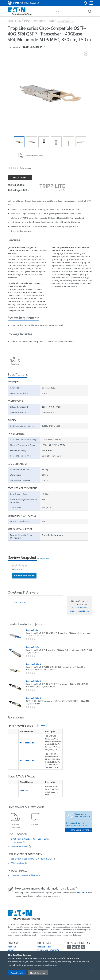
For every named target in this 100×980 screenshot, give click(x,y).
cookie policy (51, 965)
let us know (82, 893)
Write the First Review (24, 575)
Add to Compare (16, 185)
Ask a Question (20, 602)
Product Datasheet (19, 847)
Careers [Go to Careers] (11, 950)
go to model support (81, 830)
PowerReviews (45, 558)
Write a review (26, 168)
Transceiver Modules (44, 21)
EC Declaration (17, 863)
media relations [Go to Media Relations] (44, 947)
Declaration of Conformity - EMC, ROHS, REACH (32, 859)
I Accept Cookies (17, 973)
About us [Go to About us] (12, 947)
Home (10, 21)
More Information (38, 973)
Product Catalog (23, 21)
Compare (40, 624)
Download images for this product (26, 875)
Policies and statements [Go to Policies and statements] (48, 950)
